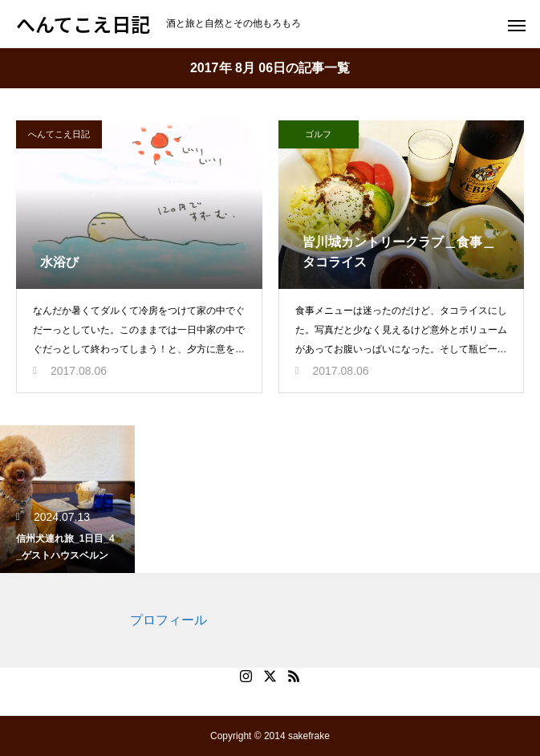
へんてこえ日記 (59, 134)
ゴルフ (318, 134)
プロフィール (168, 620)
